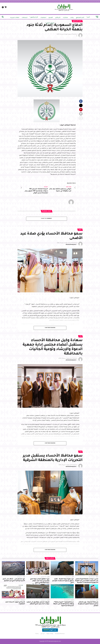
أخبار (88, 17)
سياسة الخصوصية (60, 634)
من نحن (43, 634)
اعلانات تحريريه (15, 18)
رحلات (72, 18)
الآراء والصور (34, 17)
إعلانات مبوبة (50, 634)
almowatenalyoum (71, 245)
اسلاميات (43, 18)
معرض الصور (50, 23)
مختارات (65, 18)
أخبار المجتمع (80, 18)
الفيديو (51, 18)
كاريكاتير (58, 18)
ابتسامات (25, 18)
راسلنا (37, 634)
